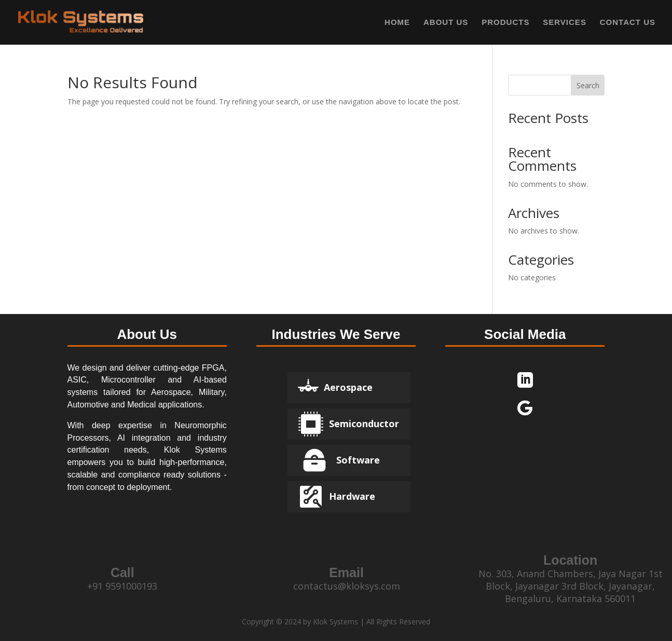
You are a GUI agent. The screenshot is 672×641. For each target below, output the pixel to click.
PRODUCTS (505, 23)
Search (588, 85)
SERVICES (565, 23)
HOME (397, 23)
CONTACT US (628, 23)
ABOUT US (446, 23)
